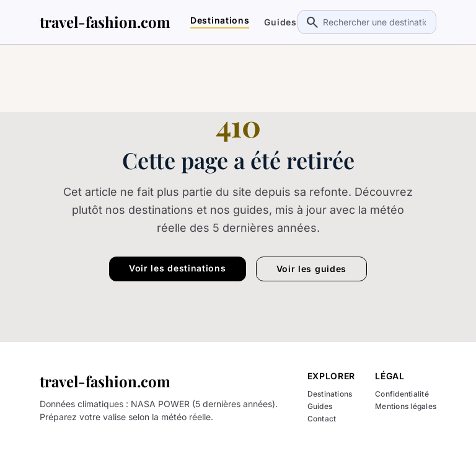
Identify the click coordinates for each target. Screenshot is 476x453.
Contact (322, 419)
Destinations (220, 21)
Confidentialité (402, 394)
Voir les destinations (178, 268)
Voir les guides (312, 269)
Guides (280, 22)
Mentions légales (406, 407)
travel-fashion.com (105, 22)
